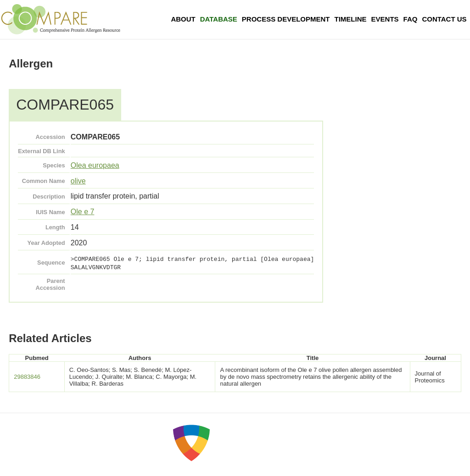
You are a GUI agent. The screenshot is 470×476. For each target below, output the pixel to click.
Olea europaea (95, 165)
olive (78, 181)
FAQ (411, 19)
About (183, 19)
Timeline (351, 19)
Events (385, 19)
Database (219, 19)
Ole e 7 (83, 212)
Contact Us (444, 19)
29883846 (27, 377)
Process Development (286, 19)
